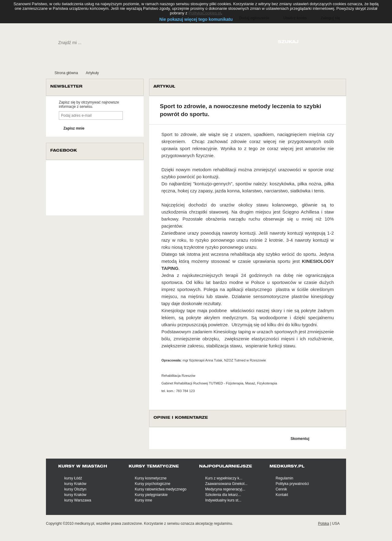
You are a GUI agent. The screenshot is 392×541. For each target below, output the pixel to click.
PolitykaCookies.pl (205, 13)
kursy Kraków (75, 484)
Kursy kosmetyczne (151, 478)
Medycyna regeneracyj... (225, 489)
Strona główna (66, 73)
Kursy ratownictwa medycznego (161, 489)
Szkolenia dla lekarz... (223, 495)
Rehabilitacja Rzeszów (178, 376)
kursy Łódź (73, 478)
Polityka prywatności (292, 484)
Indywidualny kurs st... (223, 500)
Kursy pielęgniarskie (151, 495)
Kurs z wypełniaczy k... (224, 478)
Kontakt (282, 495)
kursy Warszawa (78, 500)
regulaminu (223, 524)
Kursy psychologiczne (153, 484)
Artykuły (92, 73)
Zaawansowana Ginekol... (226, 484)
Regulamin (284, 478)
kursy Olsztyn (75, 489)
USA (336, 524)
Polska (323, 524)
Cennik (281, 489)
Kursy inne (143, 500)
